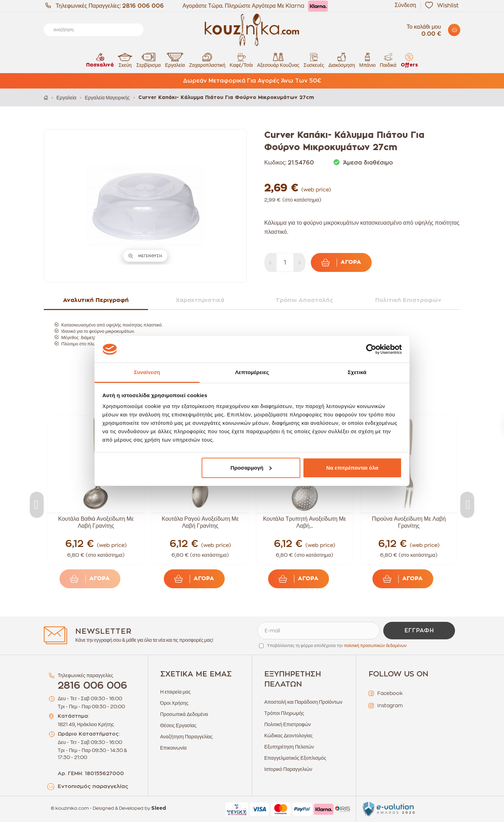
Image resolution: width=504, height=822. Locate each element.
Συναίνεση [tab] (147, 372)
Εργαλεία (175, 60)
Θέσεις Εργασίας (178, 725)
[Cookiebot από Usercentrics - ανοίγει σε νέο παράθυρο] (371, 349)
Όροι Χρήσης (174, 703)
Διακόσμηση (342, 60)
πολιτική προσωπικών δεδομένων (375, 646)
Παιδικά (388, 60)
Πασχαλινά (100, 60)
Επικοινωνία (174, 748)
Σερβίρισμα (148, 60)
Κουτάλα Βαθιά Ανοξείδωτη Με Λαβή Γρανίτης (96, 522)
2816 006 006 (143, 6)
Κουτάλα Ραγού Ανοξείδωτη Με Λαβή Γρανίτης (200, 522)
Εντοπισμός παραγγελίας (93, 786)
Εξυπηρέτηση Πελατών (289, 747)
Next (467, 505)
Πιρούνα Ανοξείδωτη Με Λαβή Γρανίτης (409, 522)
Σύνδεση (405, 5)
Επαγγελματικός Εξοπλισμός (295, 758)
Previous (37, 505)
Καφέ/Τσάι (241, 60)
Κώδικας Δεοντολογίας (288, 736)
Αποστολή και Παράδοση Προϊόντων (303, 702)
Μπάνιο (367, 60)
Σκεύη (125, 60)
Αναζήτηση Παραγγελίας (187, 737)
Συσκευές (314, 60)
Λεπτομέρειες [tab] (252, 372)
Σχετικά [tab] (357, 372)
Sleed (159, 808)
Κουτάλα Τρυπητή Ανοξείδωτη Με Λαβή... (304, 522)
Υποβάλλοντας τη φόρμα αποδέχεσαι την (337, 646)
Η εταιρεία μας (176, 692)
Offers (409, 60)
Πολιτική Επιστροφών (288, 724)
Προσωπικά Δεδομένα (184, 714)
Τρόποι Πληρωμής (284, 713)
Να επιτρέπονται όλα (352, 468)
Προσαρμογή (251, 468)
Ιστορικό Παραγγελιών (288, 769)
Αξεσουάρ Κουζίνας (278, 60)
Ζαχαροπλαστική (207, 60)
